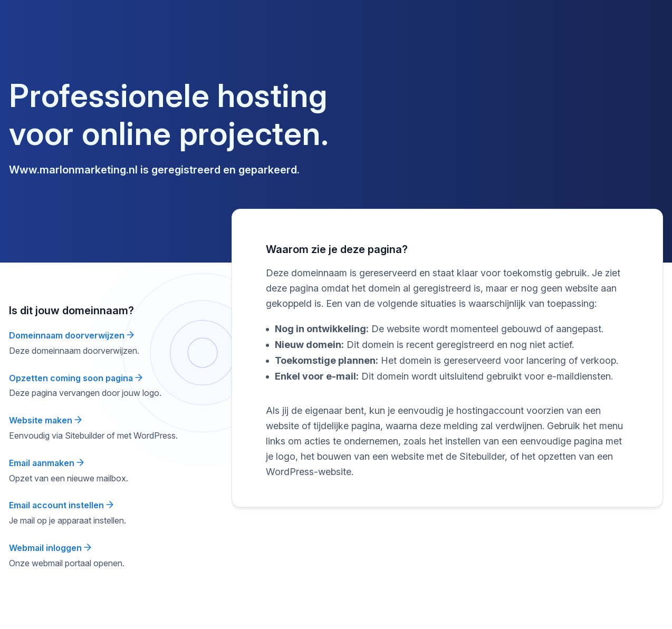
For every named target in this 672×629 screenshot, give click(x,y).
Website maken (45, 420)
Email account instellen (61, 505)
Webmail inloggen (50, 548)
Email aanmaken (46, 463)
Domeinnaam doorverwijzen (71, 335)
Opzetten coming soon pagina (76, 378)
